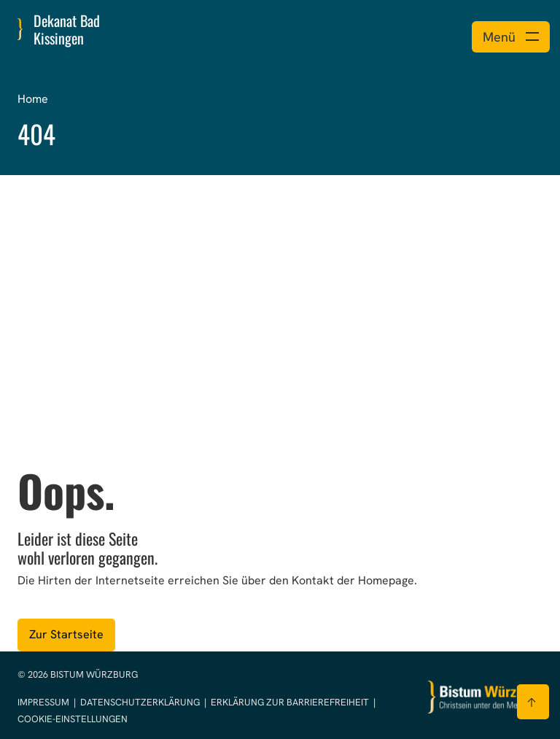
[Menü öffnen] (511, 37)
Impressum (44, 702)
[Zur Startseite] (486, 697)
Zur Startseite (66, 634)
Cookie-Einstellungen (73, 719)
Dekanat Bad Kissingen (67, 29)
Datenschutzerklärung (141, 702)
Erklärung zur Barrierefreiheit (290, 702)
